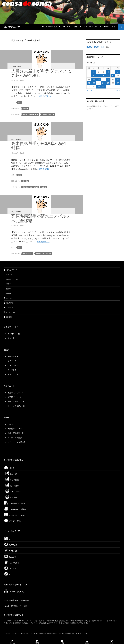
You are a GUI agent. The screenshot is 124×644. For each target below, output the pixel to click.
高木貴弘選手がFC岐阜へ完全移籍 (39, 146)
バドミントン (13, 365)
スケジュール (9, 312)
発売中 (9, 284)
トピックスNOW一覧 (16, 406)
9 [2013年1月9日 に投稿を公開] (98, 76)
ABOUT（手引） (110, 27)
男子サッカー (13, 356)
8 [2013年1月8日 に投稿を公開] (94, 76)
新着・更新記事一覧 (16, 433)
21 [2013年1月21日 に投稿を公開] (89, 83)
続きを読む (45, 96)
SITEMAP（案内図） (14, 592)
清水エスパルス (27, 254)
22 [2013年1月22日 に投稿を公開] (94, 83)
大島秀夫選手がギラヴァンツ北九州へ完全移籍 (41, 73)
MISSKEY (10, 569)
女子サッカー (13, 361)
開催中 (9, 289)
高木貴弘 (25, 181)
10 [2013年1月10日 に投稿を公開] (103, 76)
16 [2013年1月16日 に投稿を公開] (98, 79)
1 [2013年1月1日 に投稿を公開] (94, 72)
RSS (8, 575)
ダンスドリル (13, 374)
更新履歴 (8, 317)
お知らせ (9, 275)
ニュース (8, 298)
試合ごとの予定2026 (16, 401)
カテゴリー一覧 (14, 334)
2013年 (97, 47)
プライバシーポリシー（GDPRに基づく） (18, 633)
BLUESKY (10, 557)
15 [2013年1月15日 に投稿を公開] (94, 79)
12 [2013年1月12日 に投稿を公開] (113, 76)
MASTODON (11, 563)
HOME (89, 47)
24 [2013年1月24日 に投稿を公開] (103, 83)
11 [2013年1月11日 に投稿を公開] (108, 76)
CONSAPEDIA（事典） (50, 27)
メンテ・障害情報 (15, 438)
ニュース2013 (16, 67)
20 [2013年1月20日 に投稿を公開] (118, 79)
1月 (103, 47)
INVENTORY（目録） (91, 27)
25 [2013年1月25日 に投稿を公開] (108, 83)
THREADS (10, 551)
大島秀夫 (25, 108)
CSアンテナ (12, 424)
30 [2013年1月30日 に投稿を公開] (98, 87)
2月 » (118, 90)
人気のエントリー (15, 429)
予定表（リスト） (15, 397)
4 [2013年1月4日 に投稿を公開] (108, 72)
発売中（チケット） (13, 279)
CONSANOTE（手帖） (71, 27)
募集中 (9, 293)
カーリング (12, 370)
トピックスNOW (10, 270)
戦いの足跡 (9, 308)
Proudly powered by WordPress (45, 633)
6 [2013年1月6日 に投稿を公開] (118, 72)
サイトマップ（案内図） (17, 442)
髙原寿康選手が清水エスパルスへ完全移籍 (41, 218)
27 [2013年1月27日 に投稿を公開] (118, 83)
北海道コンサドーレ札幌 (30, 114)
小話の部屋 (9, 303)
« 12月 (90, 90)
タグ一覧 (11, 338)
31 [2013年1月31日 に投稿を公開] (103, 87)
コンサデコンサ (12, 27)
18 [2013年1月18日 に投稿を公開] (108, 79)
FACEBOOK (11, 545)
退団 (19, 102)
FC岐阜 (44, 187)
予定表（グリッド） (16, 393)
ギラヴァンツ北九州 (48, 114)
